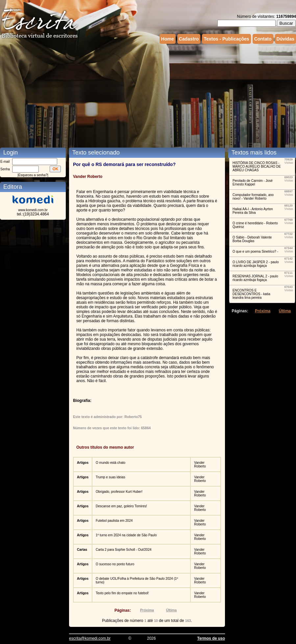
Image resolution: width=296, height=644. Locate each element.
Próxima (147, 610)
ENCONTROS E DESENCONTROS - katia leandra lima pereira (251, 294)
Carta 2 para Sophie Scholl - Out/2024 (124, 550)
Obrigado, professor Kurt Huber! (119, 492)
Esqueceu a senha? (33, 175)
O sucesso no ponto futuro (115, 564)
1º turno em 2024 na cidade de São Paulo (126, 535)
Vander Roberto (200, 464)
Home (168, 39)
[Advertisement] (145, 95)
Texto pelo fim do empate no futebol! (122, 593)
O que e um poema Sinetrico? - (255, 252)
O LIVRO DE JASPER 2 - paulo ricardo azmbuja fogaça (256, 264)
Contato (263, 39)
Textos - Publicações (226, 39)
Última (172, 610)
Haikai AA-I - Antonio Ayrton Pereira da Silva (253, 211)
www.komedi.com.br (33, 210)
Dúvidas (285, 39)
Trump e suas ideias (111, 477)
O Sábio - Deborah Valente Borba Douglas (252, 239)
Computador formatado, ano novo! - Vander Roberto (253, 197)
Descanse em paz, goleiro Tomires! (121, 506)
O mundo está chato (111, 463)
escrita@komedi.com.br (90, 638)
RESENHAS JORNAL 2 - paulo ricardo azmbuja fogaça (255, 278)
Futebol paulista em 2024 (114, 521)
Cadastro (189, 39)
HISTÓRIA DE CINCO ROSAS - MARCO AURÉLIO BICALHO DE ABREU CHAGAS (257, 167)
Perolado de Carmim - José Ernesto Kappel (253, 182)
